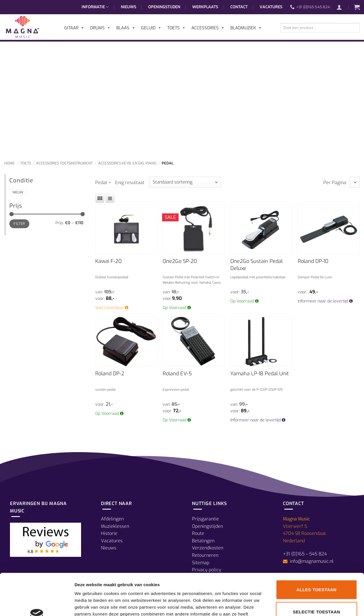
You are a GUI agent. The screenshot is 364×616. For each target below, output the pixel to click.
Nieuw (18, 192)
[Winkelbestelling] (185, 182)
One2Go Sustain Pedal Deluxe (257, 265)
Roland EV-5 (177, 374)
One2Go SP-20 (180, 261)
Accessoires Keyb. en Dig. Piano (127, 163)
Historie (109, 533)
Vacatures (271, 7)
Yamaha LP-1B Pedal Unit (260, 374)
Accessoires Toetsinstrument (64, 163)
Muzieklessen (115, 526)
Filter (19, 224)
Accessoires (208, 28)
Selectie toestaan (317, 573)
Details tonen (307, 605)
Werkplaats (205, 7)
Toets (26, 163)
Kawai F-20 (108, 261)
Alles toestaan (317, 550)
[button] (342, 7)
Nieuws (129, 7)
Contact (239, 7)
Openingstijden (164, 7)
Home (10, 163)
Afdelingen (112, 519)
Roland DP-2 (110, 374)
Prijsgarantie (205, 519)
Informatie (95, 7)
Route (198, 533)
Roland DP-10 (313, 261)
